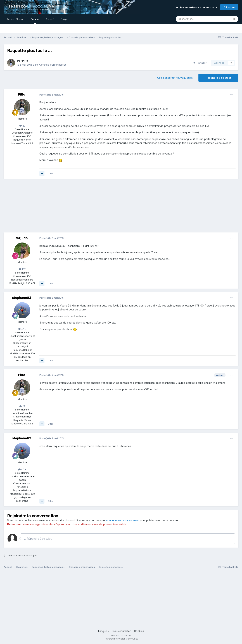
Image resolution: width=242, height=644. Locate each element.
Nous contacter (122, 631)
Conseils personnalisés (53, 65)
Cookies (139, 631)
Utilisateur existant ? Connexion (197, 7)
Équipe (64, 19)
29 (22, 126)
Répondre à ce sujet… (39, 539)
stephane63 (22, 298)
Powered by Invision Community (121, 639)
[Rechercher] (195, 19)
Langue (104, 631)
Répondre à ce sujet (218, 78)
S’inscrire (229, 7)
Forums (35, 21)
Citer (51, 173)
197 (22, 269)
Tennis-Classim (16, 19)
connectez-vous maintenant (123, 520)
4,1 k (22, 329)
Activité (50, 19)
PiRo (25, 61)
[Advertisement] (69, 207)
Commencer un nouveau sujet (175, 78)
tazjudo (22, 238)
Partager (200, 63)
